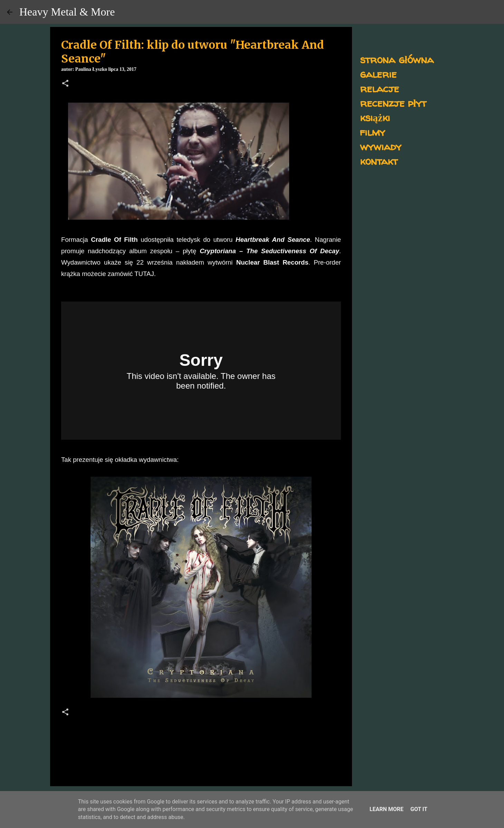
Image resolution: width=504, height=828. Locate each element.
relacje (379, 88)
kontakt (379, 161)
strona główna (397, 59)
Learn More (387, 809)
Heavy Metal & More (67, 12)
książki (375, 117)
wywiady (381, 146)
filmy (373, 132)
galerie (378, 74)
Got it (419, 809)
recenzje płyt (393, 103)
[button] (65, 84)
